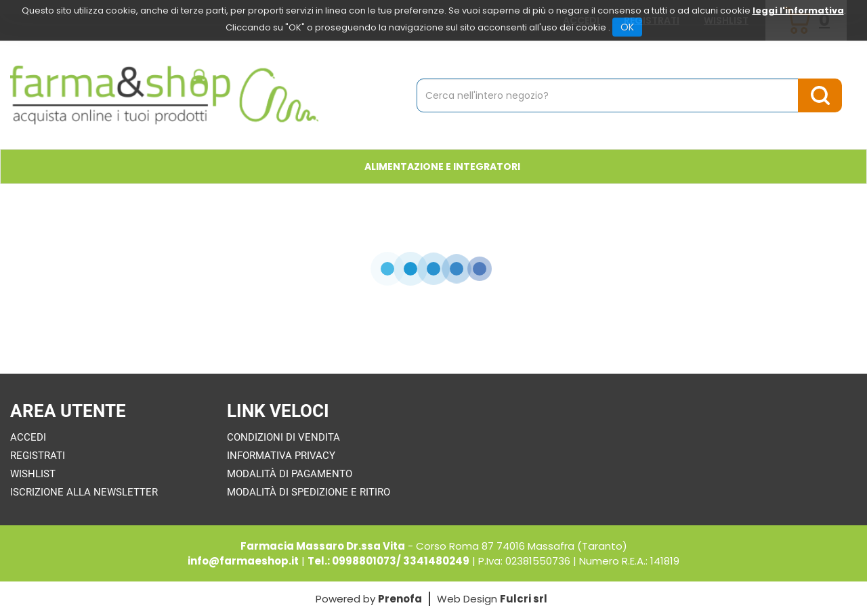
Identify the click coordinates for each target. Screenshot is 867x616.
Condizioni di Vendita (283, 437)
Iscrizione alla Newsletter (84, 492)
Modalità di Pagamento (290, 474)
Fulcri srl (524, 599)
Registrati (38, 456)
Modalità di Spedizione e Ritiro (309, 492)
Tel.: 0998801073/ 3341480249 (388, 561)
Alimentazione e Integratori (442, 167)
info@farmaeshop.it (243, 561)
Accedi (28, 437)
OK (627, 27)
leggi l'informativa (798, 10)
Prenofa (400, 599)
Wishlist (33, 474)
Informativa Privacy (281, 456)
